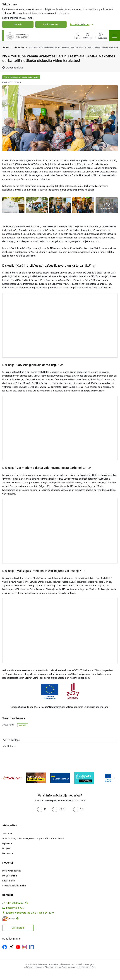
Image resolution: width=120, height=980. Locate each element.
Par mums (8, 853)
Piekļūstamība (10, 876)
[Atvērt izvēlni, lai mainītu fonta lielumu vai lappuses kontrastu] (101, 36)
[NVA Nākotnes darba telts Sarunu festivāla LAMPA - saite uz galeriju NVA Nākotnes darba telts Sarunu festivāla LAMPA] (37, 205)
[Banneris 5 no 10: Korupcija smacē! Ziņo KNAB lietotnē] (60, 778)
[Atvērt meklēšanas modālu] (77, 36)
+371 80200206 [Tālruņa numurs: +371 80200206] (15, 903)
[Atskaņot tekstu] (15, 68)
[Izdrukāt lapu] (60, 740)
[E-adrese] (9, 919)
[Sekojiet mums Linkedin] (31, 947)
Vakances (7, 833)
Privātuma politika (12, 871)
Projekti (6, 848)
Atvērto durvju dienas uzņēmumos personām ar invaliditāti (33, 838)
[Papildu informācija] (27, 903)
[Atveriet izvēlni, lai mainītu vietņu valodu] (88, 36)
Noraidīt (18, 24)
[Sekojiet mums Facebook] (5, 947)
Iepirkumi (7, 843)
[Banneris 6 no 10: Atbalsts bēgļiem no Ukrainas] (84, 778)
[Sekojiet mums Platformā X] (11, 947)
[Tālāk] (114, 778)
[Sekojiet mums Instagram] (25, 947)
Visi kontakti (18, 928)
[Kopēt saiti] (94, 266)
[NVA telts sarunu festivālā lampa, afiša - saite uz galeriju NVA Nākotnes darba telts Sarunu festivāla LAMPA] (13, 205)
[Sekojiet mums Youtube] (18, 947)
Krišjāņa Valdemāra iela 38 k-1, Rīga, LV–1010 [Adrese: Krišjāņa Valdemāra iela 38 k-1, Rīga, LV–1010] (30, 913)
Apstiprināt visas (51, 24)
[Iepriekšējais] (6, 778)
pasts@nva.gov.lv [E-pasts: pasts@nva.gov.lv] (15, 908)
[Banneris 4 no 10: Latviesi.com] (36, 778)
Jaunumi (23, 725)
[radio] (42, 809)
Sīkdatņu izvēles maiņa (14, 886)
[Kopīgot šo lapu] (60, 746)
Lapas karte (8, 881)
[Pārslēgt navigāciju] (115, 36)
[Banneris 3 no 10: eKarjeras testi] (12, 778)
